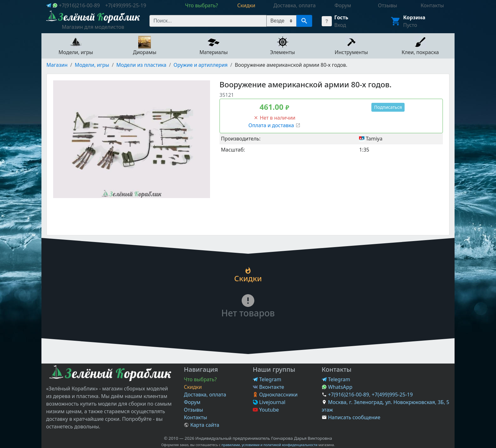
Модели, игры (92, 65)
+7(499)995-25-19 (126, 5)
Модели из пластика (141, 65)
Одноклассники (275, 395)
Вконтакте (268, 387)
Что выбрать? (200, 379)
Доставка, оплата (205, 395)
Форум (192, 402)
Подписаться (388, 107)
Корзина (414, 17)
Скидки (193, 387)
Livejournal (269, 402)
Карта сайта (201, 425)
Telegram (267, 379)
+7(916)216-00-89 (79, 5)
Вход (340, 25)
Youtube (266, 410)
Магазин (57, 65)
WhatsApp (337, 387)
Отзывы (193, 410)
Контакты (195, 417)
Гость (341, 17)
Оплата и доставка (274, 125)
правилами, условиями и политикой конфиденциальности (270, 445)
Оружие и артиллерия (201, 65)
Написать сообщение (354, 417)
